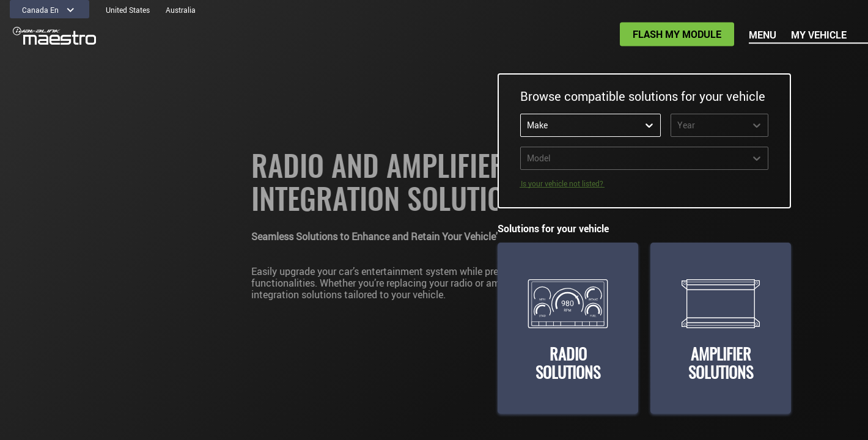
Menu (763, 35)
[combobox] (551, 126)
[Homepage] (54, 36)
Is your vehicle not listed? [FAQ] (562, 183)
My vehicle (819, 35)
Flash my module (677, 34)
